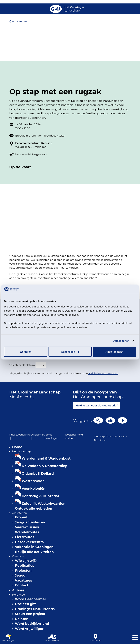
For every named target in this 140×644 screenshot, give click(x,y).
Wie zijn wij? (26, 561)
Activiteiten (19, 21)
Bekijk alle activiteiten (34, 552)
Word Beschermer (30, 599)
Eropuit (21, 517)
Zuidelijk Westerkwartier (43, 504)
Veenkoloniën (34, 489)
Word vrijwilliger (29, 629)
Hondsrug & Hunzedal (40, 496)
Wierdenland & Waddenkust (46, 458)
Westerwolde (33, 481)
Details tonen (121, 341)
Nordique (100, 440)
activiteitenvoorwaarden (103, 373)
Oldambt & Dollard (38, 473)
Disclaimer (37, 437)
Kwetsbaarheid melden (74, 436)
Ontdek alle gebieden (34, 508)
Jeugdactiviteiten (55, 136)
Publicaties (25, 566)
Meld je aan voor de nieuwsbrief (97, 405)
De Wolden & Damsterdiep (45, 466)
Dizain (109, 437)
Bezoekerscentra (29, 542)
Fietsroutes (25, 537)
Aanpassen (70, 352)
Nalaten (22, 619)
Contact (22, 585)
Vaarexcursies (27, 527)
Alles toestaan (114, 352)
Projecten (23, 571)
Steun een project (30, 614)
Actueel (19, 590)
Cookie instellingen (52, 437)
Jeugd (20, 575)
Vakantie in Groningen (34, 547)
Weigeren (25, 352)
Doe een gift (25, 604)
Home (17, 447)
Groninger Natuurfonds (35, 609)
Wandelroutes (27, 532)
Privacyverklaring (20, 437)
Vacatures (23, 580)
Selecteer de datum (22, 365)
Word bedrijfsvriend (32, 624)
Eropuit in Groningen (29, 136)
